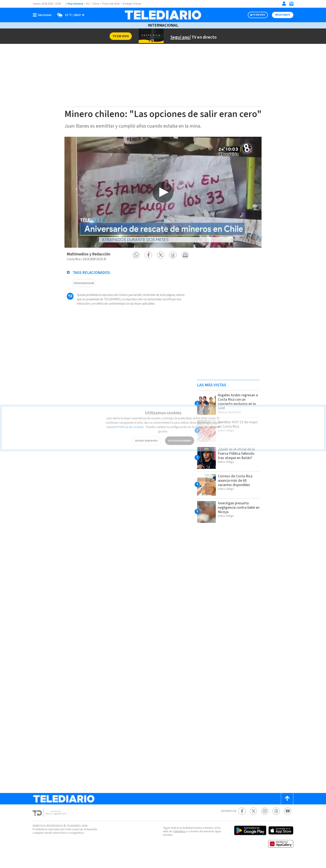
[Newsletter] (291, 4)
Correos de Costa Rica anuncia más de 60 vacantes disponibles (237, 491)
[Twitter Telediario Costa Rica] (253, 822)
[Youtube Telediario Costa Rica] (288, 822)
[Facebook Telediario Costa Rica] (242, 822)
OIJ (88, 4)
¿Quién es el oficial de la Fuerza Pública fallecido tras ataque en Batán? (238, 464)
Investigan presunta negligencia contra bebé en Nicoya (238, 518)
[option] (163, 203)
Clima (96, 4)
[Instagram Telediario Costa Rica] (265, 822)
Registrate (282, 15)
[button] (136, 265)
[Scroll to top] (287, 809)
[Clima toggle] (70, 15)
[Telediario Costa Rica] (163, 15)
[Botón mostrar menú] (43, 15)
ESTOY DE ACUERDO (180, 433)
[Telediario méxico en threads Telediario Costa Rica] (276, 822)
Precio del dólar (112, 4)
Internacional (163, 25)
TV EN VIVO (255, 15)
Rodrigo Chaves (134, 4)
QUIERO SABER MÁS (146, 433)
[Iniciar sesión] (284, 4)
